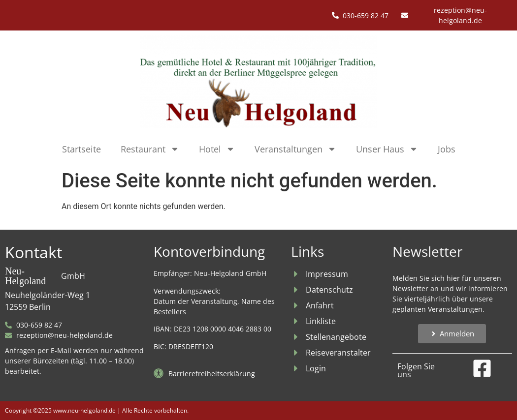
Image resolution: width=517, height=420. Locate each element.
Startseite (81, 149)
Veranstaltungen (295, 149)
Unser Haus (387, 149)
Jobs (447, 149)
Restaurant (150, 149)
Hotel (217, 149)
